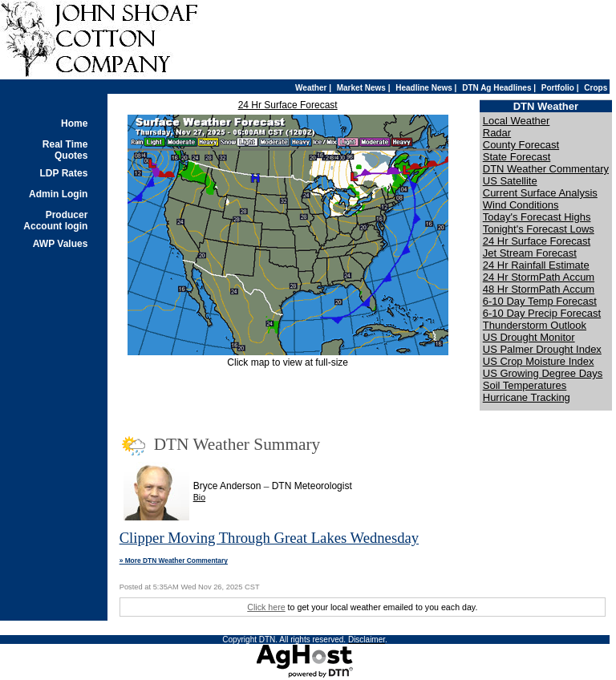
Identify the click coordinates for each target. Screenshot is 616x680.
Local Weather (517, 121)
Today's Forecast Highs (537, 217)
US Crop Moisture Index (539, 361)
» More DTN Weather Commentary (174, 561)
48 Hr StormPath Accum (539, 289)
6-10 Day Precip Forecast (542, 313)
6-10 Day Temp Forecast (540, 301)
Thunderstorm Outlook (535, 325)
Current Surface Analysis (540, 193)
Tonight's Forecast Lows (539, 229)
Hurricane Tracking (527, 397)
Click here (266, 607)
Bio (199, 497)
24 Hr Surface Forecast (288, 105)
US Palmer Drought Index (542, 349)
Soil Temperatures (525, 385)
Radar (497, 133)
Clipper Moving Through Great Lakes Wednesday (269, 538)
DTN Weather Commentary (546, 169)
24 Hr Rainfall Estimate (536, 265)
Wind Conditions (521, 205)
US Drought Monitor (529, 337)
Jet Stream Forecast (530, 253)
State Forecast (517, 157)
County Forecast (521, 145)
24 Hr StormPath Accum (539, 277)
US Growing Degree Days (543, 373)
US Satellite (510, 181)
